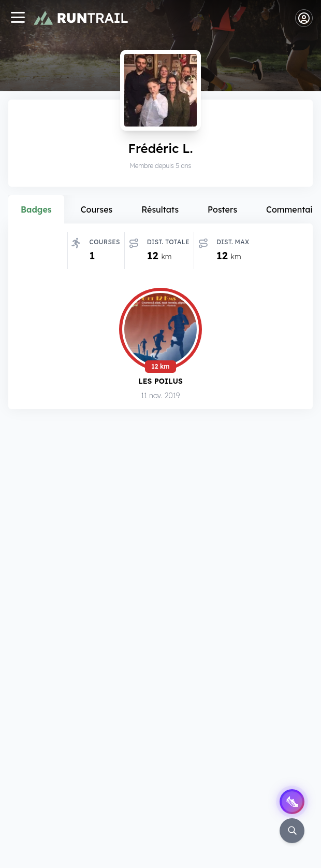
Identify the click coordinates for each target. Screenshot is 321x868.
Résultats (160, 209)
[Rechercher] (292, 831)
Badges (36, 209)
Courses (97, 209)
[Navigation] (18, 18)
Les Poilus (160, 381)
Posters (222, 209)
